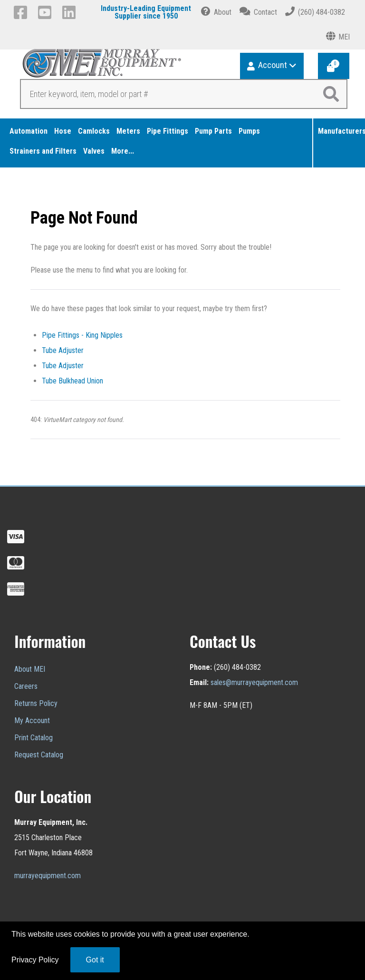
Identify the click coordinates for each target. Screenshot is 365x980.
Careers (26, 686)
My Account (32, 720)
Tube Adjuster (63, 350)
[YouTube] (46, 12)
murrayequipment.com (48, 876)
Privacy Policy (35, 960)
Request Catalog (39, 755)
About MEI (30, 669)
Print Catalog (34, 738)
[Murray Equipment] (99, 66)
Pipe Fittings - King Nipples (82, 335)
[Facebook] (22, 12)
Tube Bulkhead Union (72, 381)
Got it (95, 960)
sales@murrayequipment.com (254, 682)
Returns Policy (36, 703)
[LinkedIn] (71, 12)
